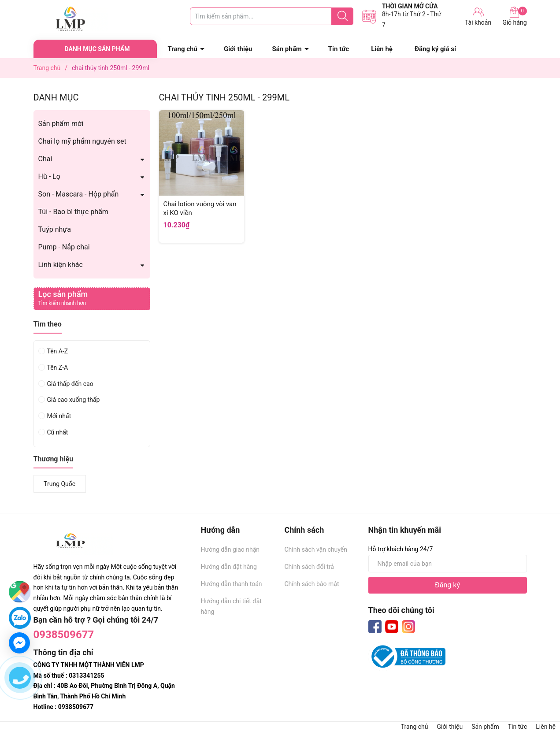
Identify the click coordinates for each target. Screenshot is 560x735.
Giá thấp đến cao (70, 384)
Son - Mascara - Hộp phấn (79, 194)
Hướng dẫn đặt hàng (229, 567)
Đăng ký (447, 585)
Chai (45, 159)
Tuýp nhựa (55, 229)
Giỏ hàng (514, 16)
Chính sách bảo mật (312, 584)
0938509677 (64, 635)
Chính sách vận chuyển (316, 549)
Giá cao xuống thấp (74, 400)
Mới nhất (59, 416)
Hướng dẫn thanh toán (232, 584)
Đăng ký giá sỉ (435, 49)
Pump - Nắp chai (64, 247)
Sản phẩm (287, 49)
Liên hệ (382, 49)
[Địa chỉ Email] (448, 564)
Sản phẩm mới (61, 124)
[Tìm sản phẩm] (272, 16)
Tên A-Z (58, 351)
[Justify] (343, 16)
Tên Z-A (58, 367)
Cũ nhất (58, 432)
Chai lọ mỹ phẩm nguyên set (82, 141)
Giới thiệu (238, 49)
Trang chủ (183, 49)
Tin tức (339, 49)
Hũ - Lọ (49, 176)
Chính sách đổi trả (309, 567)
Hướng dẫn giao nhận (230, 549)
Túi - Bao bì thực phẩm (73, 212)
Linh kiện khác (61, 265)
